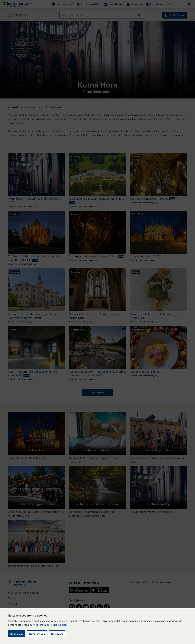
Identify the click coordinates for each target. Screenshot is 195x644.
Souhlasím (17, 634)
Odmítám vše (37, 634)
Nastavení (57, 634)
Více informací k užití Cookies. (51, 625)
